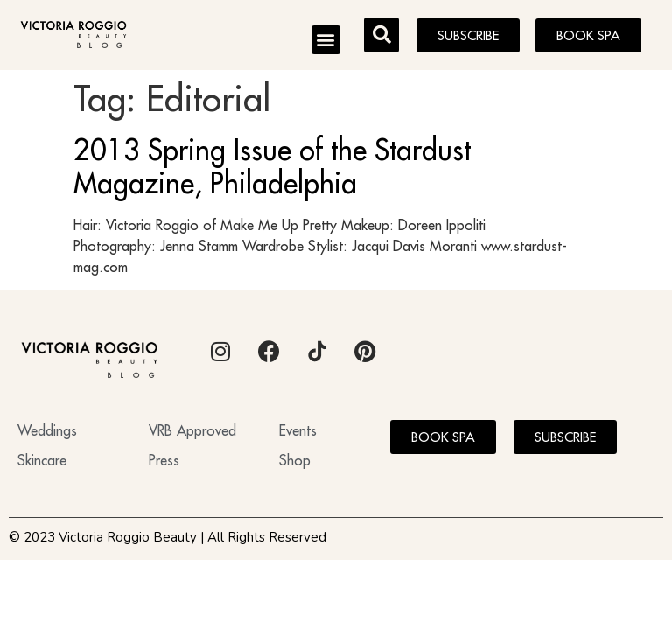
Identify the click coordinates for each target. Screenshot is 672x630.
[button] (326, 40)
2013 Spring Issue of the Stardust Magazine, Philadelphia (272, 166)
